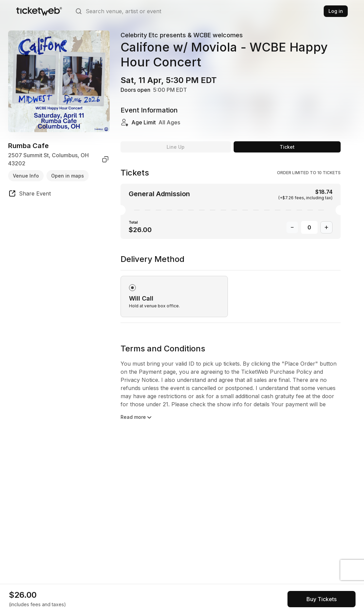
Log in (336, 11)
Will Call (141, 298)
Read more (137, 417)
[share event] (29, 195)
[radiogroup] (231, 288)
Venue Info (26, 176)
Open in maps (68, 176)
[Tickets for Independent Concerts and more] (39, 11)
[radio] (174, 296)
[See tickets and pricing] (322, 599)
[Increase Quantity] (326, 227)
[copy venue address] (105, 159)
